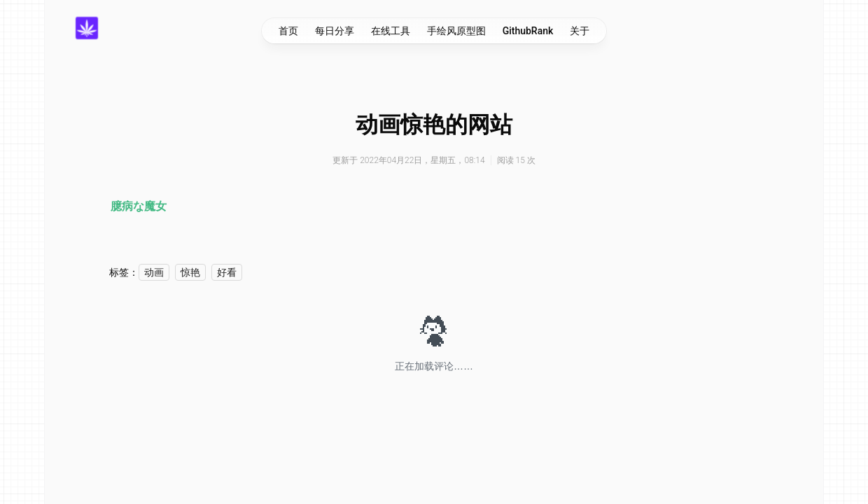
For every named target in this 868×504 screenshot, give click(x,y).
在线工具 (391, 31)
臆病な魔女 (139, 206)
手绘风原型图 (456, 31)
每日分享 (335, 31)
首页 (288, 31)
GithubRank (528, 31)
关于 (580, 31)
